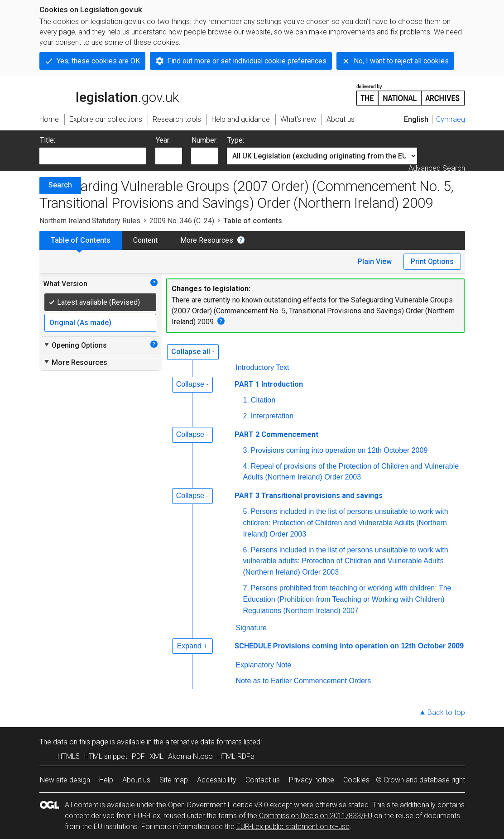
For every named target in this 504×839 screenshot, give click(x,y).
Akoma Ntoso (190, 756)
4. (246, 466)
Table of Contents (81, 240)
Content (145, 240)
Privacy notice (312, 780)
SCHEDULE (253, 646)
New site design (65, 780)
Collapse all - (193, 352)
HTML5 (69, 756)
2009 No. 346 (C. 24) (182, 221)
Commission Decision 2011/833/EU (316, 816)
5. (246, 511)
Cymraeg (451, 119)
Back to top (446, 712)
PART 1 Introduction (269, 384)
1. (246, 400)
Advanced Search (437, 168)
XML (156, 756)
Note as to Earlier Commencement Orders (304, 681)
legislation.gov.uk (109, 94)
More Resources (207, 240)
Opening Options (75, 345)
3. (246, 450)
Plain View (375, 261)
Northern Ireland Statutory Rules (90, 221)
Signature (252, 628)
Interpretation (272, 416)
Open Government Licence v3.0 (218, 805)
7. (246, 588)
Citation (263, 400)
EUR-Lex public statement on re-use (293, 827)
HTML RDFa (236, 756)
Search (60, 185)
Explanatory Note (264, 665)
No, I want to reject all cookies (401, 61)
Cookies (356, 780)
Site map (174, 780)
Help (106, 780)
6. (246, 550)
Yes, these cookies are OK (98, 61)
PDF (138, 756)
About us (136, 780)
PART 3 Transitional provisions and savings (309, 496)
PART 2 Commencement (276, 434)
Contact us (263, 780)
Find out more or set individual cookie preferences (247, 61)
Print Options (432, 261)
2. (246, 416)
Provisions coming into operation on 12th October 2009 (339, 450)
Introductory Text (263, 367)
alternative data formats (204, 742)
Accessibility (217, 780)
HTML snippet (106, 756)
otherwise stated (342, 805)
